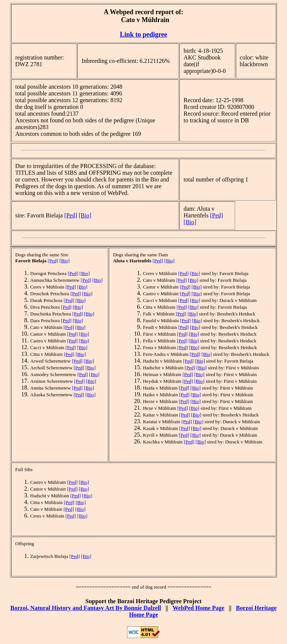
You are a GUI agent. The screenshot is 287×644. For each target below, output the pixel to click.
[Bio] (85, 215)
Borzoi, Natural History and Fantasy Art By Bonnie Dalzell (86, 608)
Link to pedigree (144, 34)
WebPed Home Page (199, 608)
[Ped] (71, 215)
